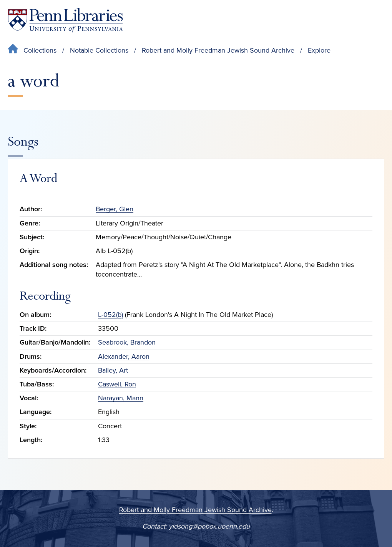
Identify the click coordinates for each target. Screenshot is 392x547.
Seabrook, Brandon (127, 342)
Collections (40, 50)
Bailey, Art (113, 370)
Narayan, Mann (121, 398)
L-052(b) (110, 315)
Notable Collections (99, 50)
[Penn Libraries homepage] (65, 20)
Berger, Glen (115, 209)
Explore (319, 50)
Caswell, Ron (117, 384)
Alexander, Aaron (124, 356)
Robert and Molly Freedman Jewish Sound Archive (218, 50)
